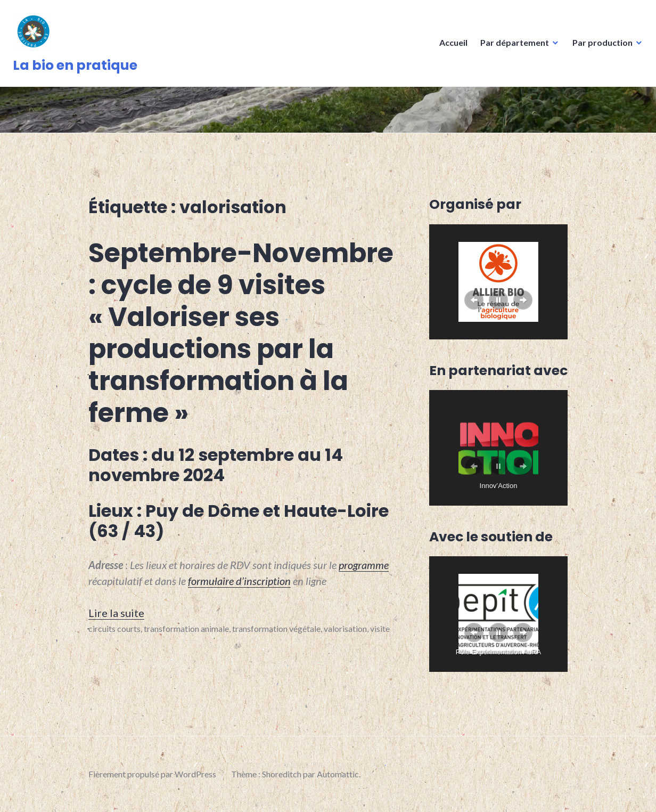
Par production (599, 46)
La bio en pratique (78, 68)
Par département (511, 46)
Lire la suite (116, 613)
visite (380, 628)
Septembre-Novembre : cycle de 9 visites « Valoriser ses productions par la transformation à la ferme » (241, 333)
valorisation (345, 628)
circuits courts (114, 628)
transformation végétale (276, 628)
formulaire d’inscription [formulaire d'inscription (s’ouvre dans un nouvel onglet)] (239, 581)
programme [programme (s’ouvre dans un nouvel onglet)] (364, 565)
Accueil (450, 46)
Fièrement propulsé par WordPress (152, 774)
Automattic (338, 774)
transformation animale (186, 628)
